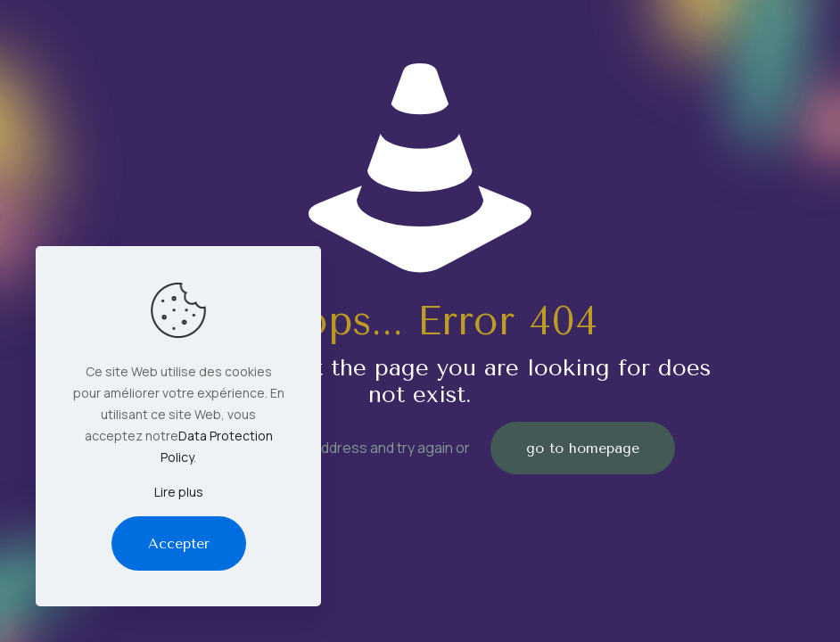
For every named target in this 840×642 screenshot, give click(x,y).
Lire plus (179, 492)
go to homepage (583, 448)
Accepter (179, 543)
